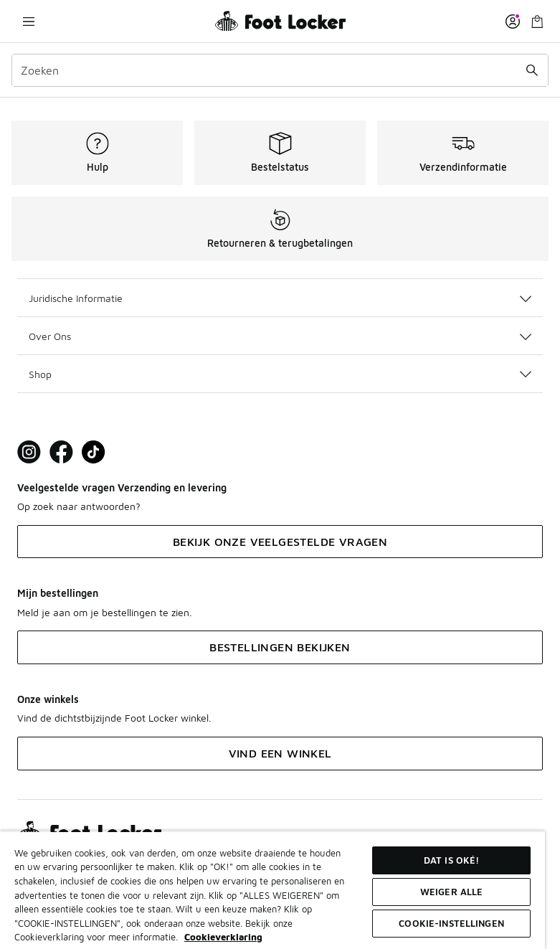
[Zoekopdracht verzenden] (532, 70)
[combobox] (280, 70)
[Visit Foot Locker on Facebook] (61, 452)
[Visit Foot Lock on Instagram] (29, 452)
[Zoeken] (280, 70)
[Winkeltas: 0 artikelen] (537, 21)
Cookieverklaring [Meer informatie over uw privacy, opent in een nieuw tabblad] (223, 937)
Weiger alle (451, 892)
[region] (272, 890)
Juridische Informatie (280, 298)
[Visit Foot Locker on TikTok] (94, 452)
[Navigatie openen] (29, 21)
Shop (280, 374)
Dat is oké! (451, 860)
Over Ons (280, 336)
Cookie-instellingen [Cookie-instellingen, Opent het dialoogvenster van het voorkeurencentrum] (451, 923)
